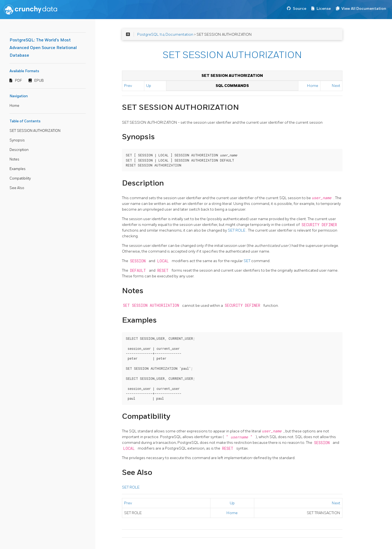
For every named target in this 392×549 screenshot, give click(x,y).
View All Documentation (364, 9)
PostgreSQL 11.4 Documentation (165, 34)
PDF (19, 81)
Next (336, 86)
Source (300, 9)
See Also (17, 188)
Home (14, 106)
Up (149, 86)
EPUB (39, 81)
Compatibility (20, 178)
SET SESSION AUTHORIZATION (35, 131)
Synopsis (17, 140)
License (324, 9)
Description (19, 150)
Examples (18, 169)
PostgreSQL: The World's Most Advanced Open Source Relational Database (43, 48)
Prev (128, 86)
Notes (14, 159)
